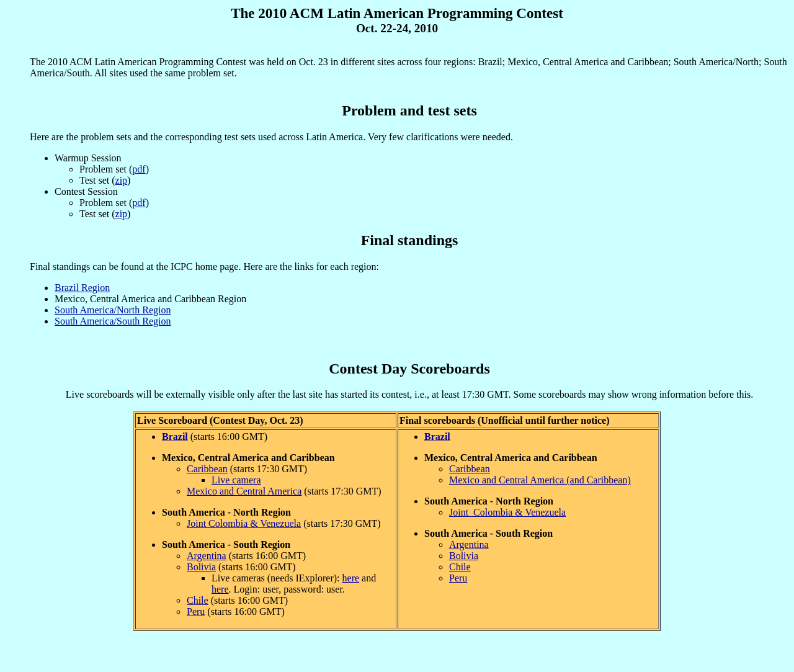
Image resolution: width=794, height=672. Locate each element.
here (351, 578)
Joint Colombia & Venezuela (244, 523)
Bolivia (201, 567)
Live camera (236, 480)
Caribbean (207, 469)
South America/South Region (113, 321)
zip (122, 180)
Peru (196, 612)
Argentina (207, 556)
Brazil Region (82, 288)
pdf (139, 169)
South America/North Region (113, 310)
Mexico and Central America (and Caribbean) (540, 480)
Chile (198, 600)
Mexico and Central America (244, 491)
